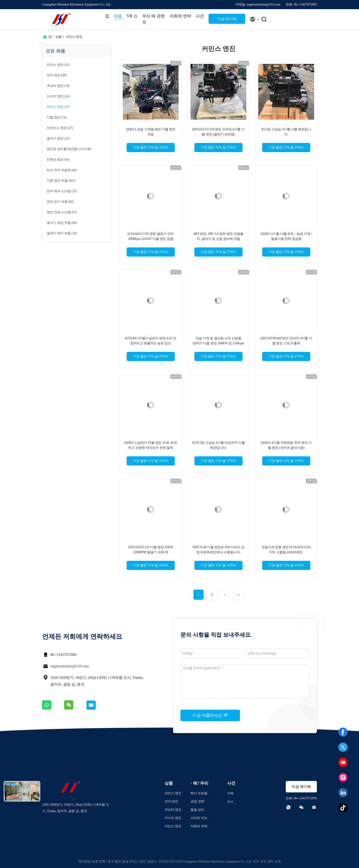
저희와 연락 (181, 16)
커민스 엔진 (74, 37)
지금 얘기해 (227, 19)
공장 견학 (197, 801)
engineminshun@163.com (70, 666)
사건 (200, 16)
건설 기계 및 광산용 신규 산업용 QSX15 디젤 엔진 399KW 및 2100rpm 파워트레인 (218, 343)
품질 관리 (197, 810)
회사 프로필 (199, 793)
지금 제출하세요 (210, 715)
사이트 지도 (199, 818)
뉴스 (230, 801)
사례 (230, 793)
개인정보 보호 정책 (92, 861)
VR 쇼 (132, 16)
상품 (59, 37)
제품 (118, 16)
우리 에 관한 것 (154, 19)
